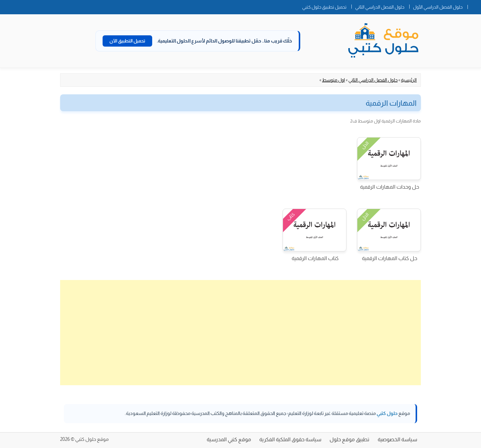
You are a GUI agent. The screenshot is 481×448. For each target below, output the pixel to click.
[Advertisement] (240, 333)
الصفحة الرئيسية (474, 6)
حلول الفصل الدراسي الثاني (380, 7)
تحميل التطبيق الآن (127, 41)
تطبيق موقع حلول (349, 439)
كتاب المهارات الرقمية (315, 258)
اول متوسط (334, 80)
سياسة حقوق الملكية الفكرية (290, 439)
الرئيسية (409, 80)
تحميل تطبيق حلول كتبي (324, 7)
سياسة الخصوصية (397, 439)
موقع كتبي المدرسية (229, 439)
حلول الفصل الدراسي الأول (438, 7)
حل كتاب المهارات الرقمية (389, 258)
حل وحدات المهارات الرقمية (389, 187)
